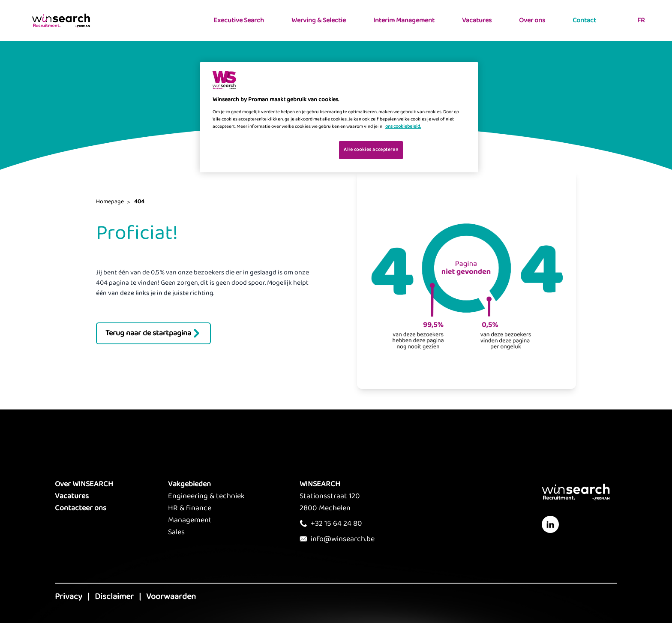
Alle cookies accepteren (371, 150)
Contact (584, 20)
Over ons (532, 20)
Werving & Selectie (319, 20)
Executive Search (239, 20)
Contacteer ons (81, 508)
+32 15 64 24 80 (336, 524)
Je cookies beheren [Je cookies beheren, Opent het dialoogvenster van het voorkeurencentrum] (305, 149)
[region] (339, 117)
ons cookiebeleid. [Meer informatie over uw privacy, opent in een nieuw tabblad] (403, 126)
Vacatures (477, 20)
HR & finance (190, 508)
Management (190, 520)
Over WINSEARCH (84, 484)
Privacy (69, 596)
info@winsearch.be (343, 539)
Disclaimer (114, 596)
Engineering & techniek (206, 496)
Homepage (110, 202)
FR (641, 20)
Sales (176, 532)
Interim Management (404, 20)
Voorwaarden (171, 596)
